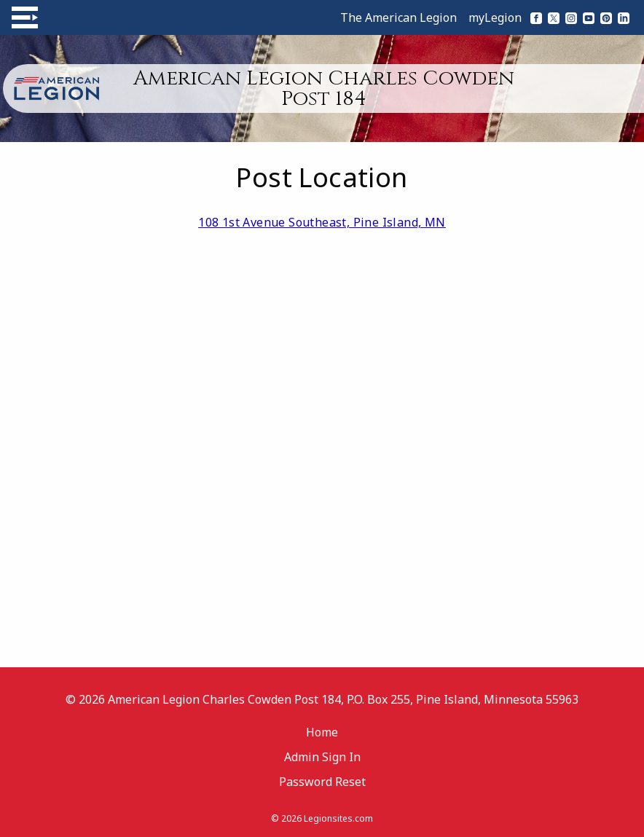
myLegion (495, 17)
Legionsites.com (338, 818)
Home (322, 732)
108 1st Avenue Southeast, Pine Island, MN (322, 222)
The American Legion (398, 17)
